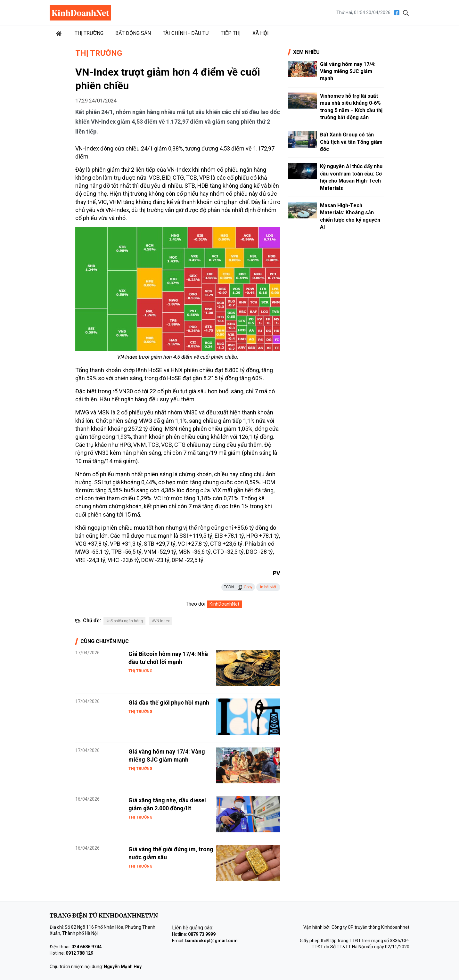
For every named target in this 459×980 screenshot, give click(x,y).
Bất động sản (133, 33)
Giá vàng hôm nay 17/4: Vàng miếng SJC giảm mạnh (348, 71)
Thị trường (89, 33)
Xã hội (261, 33)
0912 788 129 (79, 953)
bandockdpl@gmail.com (211, 941)
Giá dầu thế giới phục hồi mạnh (169, 702)
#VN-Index (161, 621)
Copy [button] (245, 587)
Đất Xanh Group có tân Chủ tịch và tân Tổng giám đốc (351, 142)
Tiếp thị (231, 33)
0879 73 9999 (202, 934)
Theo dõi (196, 604)
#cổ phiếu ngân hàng (124, 621)
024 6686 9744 (86, 947)
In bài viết (268, 587)
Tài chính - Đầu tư (186, 33)
